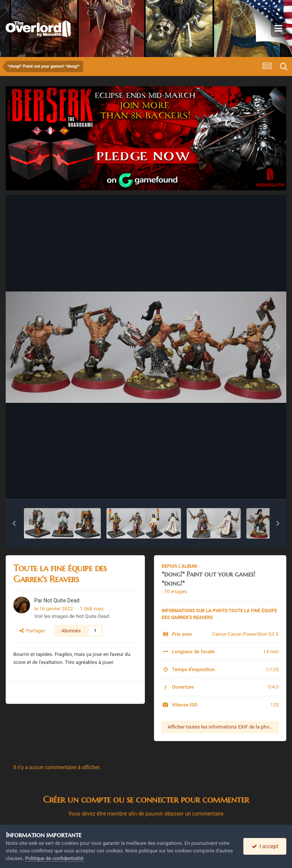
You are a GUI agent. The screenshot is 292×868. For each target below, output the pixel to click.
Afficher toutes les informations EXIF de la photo (221, 727)
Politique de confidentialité (54, 858)
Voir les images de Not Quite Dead (72, 616)
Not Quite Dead (62, 600)
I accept (265, 846)
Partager (32, 631)
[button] (14, 523)
